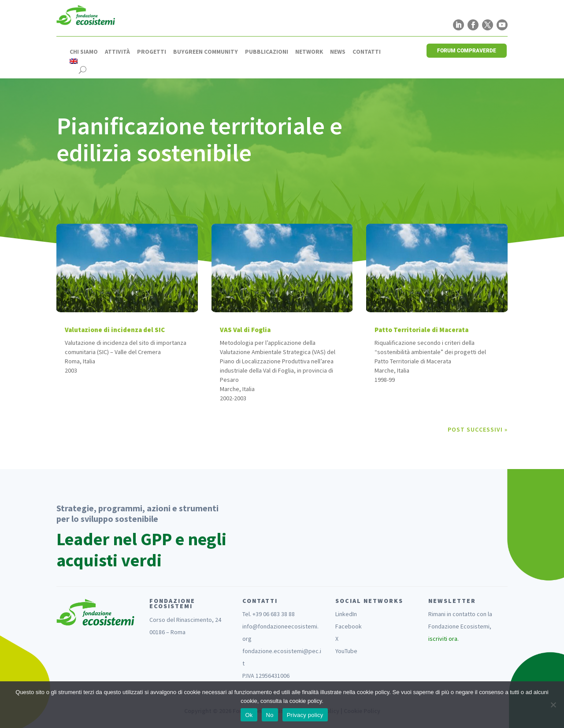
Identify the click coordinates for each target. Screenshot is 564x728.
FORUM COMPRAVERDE (467, 51)
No (270, 715)
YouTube (346, 651)
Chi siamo (84, 52)
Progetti (152, 52)
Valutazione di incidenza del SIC (115, 330)
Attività (117, 52)
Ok (249, 715)
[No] (553, 705)
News (338, 52)
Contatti (367, 52)
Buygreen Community (206, 52)
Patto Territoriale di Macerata (421, 330)
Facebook (349, 626)
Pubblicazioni (267, 52)
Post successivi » (478, 429)
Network (309, 52)
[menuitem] (74, 61)
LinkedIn (346, 614)
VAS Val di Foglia (245, 330)
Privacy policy (305, 715)
